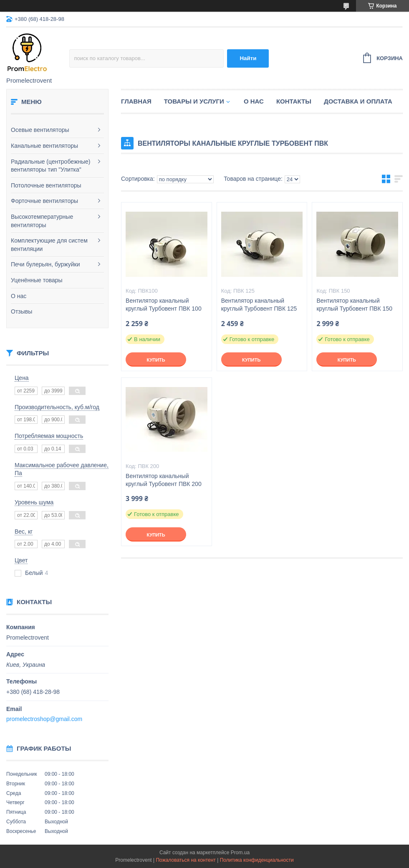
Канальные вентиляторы (44, 146)
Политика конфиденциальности (257, 860)
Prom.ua (240, 853)
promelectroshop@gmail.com (44, 719)
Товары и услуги (194, 101)
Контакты (294, 101)
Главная (136, 101)
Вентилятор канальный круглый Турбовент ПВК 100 (164, 305)
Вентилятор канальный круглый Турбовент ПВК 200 (164, 480)
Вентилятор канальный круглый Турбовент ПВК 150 (354, 305)
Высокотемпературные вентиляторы (42, 221)
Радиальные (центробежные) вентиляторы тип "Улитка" (51, 166)
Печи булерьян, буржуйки (45, 264)
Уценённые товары (37, 280)
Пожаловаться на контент (186, 860)
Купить (156, 360)
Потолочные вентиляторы (46, 185)
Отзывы (21, 311)
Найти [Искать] (248, 58)
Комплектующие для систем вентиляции (49, 245)
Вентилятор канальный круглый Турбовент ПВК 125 (259, 305)
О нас (19, 296)
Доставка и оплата (358, 101)
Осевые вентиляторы (40, 130)
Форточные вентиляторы (44, 201)
